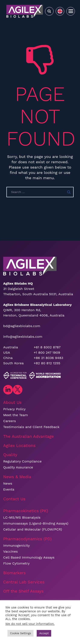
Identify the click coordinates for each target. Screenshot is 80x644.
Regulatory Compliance (22, 461)
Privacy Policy (14, 409)
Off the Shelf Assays (23, 591)
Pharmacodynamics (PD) (27, 539)
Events (9, 489)
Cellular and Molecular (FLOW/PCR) (33, 529)
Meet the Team (16, 415)
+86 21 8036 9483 (48, 358)
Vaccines (10, 551)
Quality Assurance (18, 467)
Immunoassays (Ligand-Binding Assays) (36, 523)
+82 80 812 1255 (47, 363)
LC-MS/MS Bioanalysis (22, 517)
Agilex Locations (19, 446)
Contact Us (14, 499)
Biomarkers (14, 573)
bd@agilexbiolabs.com (22, 326)
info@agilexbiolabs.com (23, 337)
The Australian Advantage (28, 436)
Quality (10, 455)
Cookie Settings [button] (20, 633)
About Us (12, 402)
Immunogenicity (17, 545)
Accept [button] (44, 633)
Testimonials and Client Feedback (31, 427)
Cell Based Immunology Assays (29, 557)
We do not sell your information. (30, 624)
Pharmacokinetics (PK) (26, 511)
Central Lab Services (24, 582)
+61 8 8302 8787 (47, 347)
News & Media (17, 477)
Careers (9, 421)
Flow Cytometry (16, 563)
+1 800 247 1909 (47, 352)
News (8, 483)
